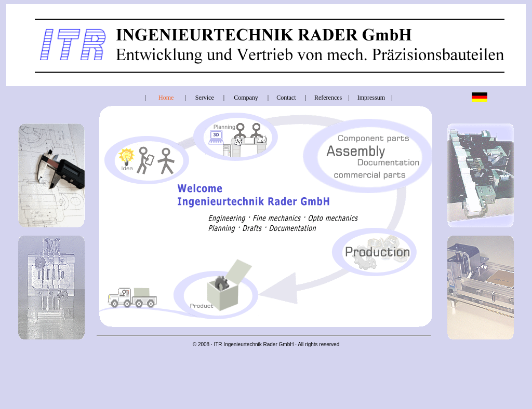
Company (246, 98)
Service (205, 98)
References (328, 98)
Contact (286, 98)
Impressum (371, 98)
